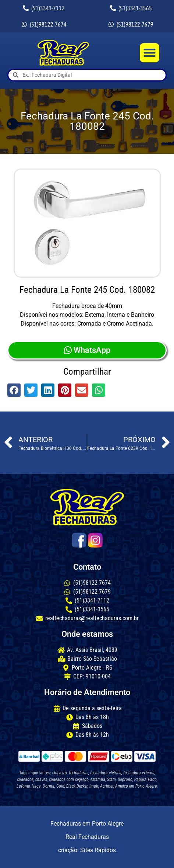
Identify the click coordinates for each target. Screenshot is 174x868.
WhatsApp (87, 350)
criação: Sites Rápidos (87, 850)
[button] (150, 53)
